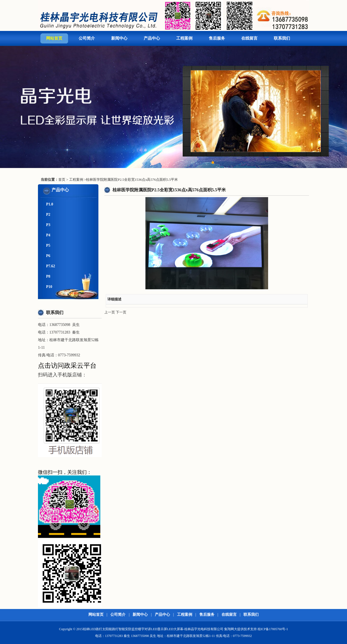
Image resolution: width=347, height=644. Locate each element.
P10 (49, 287)
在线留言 (249, 38)
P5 (48, 245)
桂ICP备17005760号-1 (273, 629)
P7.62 (51, 266)
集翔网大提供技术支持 (240, 629)
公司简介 (87, 38)
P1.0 (50, 204)
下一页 (121, 312)
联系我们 (282, 38)
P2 (48, 215)
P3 (48, 225)
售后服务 (217, 38)
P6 (48, 256)
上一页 (110, 312)
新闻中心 (119, 38)
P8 (48, 276)
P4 (48, 235)
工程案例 (184, 38)
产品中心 (152, 38)
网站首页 (54, 38)
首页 (62, 180)
